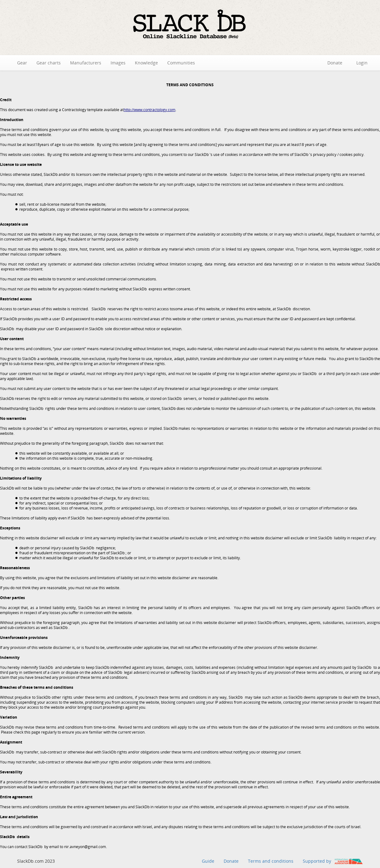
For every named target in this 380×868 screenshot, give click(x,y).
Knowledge (146, 63)
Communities (181, 63)
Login (362, 63)
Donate (335, 63)
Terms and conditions (271, 861)
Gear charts (49, 63)
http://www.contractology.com (150, 110)
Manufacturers (86, 63)
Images (118, 63)
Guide (208, 861)
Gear (22, 63)
